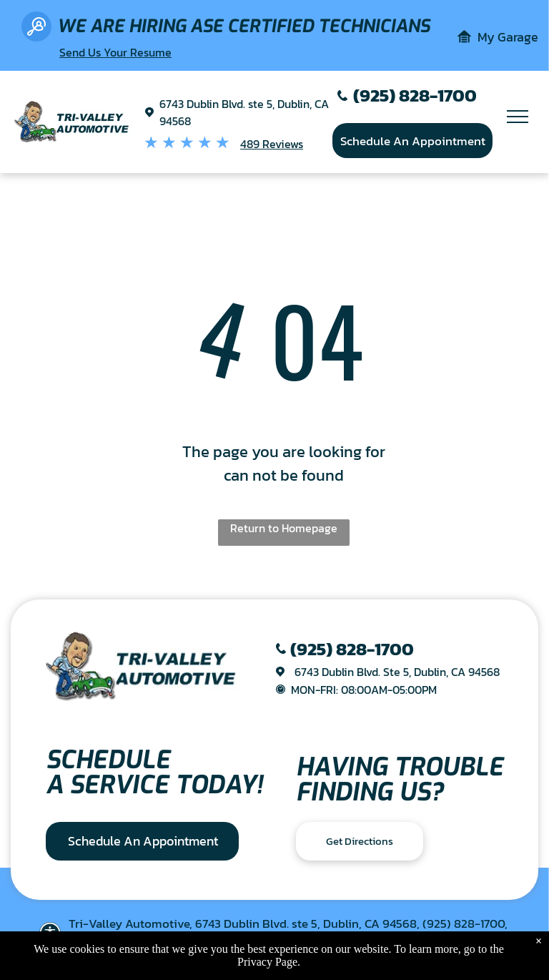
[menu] (518, 117)
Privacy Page (267, 962)
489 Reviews (272, 144)
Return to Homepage (284, 528)
